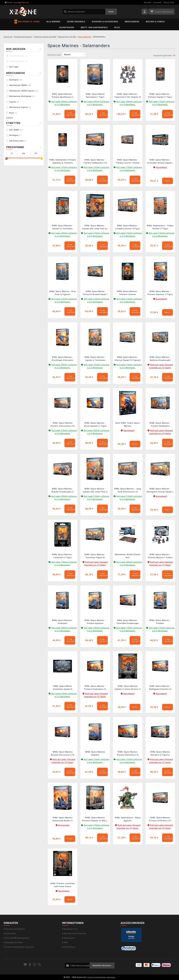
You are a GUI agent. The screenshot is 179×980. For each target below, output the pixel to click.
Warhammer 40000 (20, 85)
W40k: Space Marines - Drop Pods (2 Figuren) (63, 293)
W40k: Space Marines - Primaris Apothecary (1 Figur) (63, 96)
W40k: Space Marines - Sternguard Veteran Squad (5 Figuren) (160, 491)
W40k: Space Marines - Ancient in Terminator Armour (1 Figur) (63, 227)
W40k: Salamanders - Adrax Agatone (128, 819)
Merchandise (132, 22)
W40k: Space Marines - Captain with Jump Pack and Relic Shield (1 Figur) (95, 227)
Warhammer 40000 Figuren (24, 91)
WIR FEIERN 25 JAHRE (27, 22)
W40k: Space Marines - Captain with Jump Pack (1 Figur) (95, 491)
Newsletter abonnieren (102, 965)
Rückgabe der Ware (13, 942)
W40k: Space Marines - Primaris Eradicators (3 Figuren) (95, 688)
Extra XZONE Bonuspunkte (17, 938)
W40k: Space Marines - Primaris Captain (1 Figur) (160, 96)
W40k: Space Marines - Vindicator (63, 622)
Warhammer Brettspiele (22, 96)
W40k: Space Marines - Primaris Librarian (128, 293)
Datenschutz (69, 947)
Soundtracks (67, 28)
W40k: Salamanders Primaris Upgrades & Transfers (63, 161)
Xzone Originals (76, 22)
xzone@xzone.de (17, 3)
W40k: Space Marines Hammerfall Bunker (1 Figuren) (63, 819)
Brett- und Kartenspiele (94, 28)
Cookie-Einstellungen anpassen (19, 947)
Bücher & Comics (155, 22)
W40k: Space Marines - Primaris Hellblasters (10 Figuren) (95, 162)
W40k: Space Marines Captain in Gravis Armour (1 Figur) (128, 688)
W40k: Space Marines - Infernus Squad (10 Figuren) (128, 359)
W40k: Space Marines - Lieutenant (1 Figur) (63, 556)
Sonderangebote (19, 61)
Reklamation (69, 938)
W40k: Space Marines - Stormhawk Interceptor (63, 359)
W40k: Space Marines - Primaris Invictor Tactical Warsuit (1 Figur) (128, 162)
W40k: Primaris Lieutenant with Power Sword (63, 885)
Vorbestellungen (19, 56)
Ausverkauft (161, 167)
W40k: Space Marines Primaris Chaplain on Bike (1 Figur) (95, 819)
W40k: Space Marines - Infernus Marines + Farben (160, 556)
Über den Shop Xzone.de (74, 933)
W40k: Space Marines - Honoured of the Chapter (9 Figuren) (128, 96)
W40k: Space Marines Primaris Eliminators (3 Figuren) (128, 754)
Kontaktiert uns (70, 929)
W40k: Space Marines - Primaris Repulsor (95, 622)
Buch (13, 113)
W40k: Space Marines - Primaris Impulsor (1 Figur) (160, 293)
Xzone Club (169, 3)
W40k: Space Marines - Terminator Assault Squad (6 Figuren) (160, 162)
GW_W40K (16, 130)
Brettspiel (16, 80)
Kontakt (147, 3)
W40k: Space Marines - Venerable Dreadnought (128, 622)
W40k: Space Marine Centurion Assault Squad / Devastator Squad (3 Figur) (95, 293)
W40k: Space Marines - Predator (160, 622)
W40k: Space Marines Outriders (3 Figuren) (160, 753)
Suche (111, 12)
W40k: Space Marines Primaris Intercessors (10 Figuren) (63, 425)
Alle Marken (53, 22)
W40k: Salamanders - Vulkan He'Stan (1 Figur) (160, 227)
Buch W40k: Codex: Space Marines (128, 424)
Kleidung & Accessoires (105, 22)
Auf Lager (14, 67)
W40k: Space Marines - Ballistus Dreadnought (160, 359)
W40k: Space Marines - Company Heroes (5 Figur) (128, 227)
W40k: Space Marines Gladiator (95, 753)
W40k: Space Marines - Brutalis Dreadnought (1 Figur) (63, 491)
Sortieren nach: (54, 55)
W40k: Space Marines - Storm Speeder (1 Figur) (95, 424)
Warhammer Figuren (20, 107)
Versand (157, 3)
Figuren (14, 102)
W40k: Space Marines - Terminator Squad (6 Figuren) (95, 556)
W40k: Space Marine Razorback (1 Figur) (95, 96)
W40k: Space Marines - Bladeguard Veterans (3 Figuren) (160, 688)
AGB (65, 942)
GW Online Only (18, 141)
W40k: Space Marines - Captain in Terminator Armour (95, 359)
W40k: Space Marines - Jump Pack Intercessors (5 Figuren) (128, 491)
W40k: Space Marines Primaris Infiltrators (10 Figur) (160, 819)
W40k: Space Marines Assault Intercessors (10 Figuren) (63, 754)
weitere (10, 118)
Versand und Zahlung (14, 929)
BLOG (117, 28)
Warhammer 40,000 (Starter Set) (128, 556)
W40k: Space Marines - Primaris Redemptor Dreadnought (160, 425)
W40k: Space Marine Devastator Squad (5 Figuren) (63, 688)
